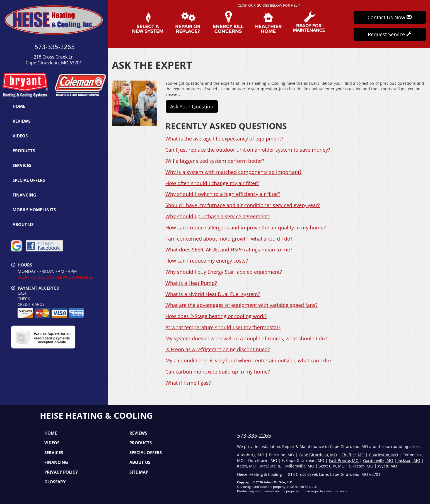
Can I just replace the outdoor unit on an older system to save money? (248, 150)
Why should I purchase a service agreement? (218, 216)
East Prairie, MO (344, 460)
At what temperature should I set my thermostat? (223, 327)
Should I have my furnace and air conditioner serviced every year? (243, 205)
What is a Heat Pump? (191, 283)
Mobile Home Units (34, 210)
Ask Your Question (192, 106)
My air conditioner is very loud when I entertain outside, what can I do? (248, 360)
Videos (20, 136)
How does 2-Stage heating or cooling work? (216, 316)
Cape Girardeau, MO (318, 455)
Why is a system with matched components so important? (234, 172)
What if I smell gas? (188, 383)
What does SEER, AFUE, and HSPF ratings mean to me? (229, 249)
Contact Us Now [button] (390, 17)
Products (24, 151)
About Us (23, 224)
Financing (24, 195)
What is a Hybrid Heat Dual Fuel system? (213, 294)
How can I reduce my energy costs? (207, 261)
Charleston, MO (383, 455)
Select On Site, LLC (278, 482)
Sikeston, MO (361, 466)
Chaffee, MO (353, 455)
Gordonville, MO (378, 460)
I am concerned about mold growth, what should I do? (229, 239)
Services (22, 165)
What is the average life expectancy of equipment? (224, 139)
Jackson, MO (409, 460)
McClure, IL (270, 466)
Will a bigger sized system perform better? (215, 161)
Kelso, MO (246, 466)
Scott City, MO (332, 466)
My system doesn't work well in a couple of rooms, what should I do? (246, 338)
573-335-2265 (254, 436)
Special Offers (29, 180)
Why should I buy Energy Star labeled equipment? (224, 272)
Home (19, 106)
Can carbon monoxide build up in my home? (218, 372)
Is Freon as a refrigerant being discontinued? (218, 349)
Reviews (21, 121)
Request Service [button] (390, 34)
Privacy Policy (61, 472)
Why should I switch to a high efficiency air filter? (223, 194)
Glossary (55, 482)
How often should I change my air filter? (212, 183)
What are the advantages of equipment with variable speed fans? (241, 305)
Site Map (139, 472)
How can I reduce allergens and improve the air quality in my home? (246, 227)
